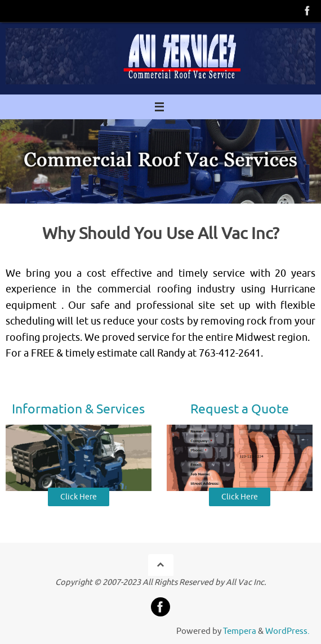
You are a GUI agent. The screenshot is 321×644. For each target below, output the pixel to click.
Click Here (79, 497)
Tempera (240, 631)
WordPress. (287, 631)
